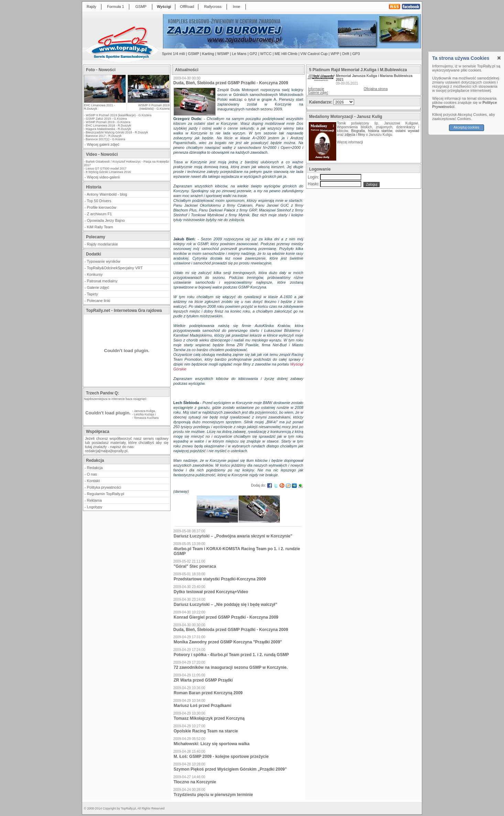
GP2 (253, 54)
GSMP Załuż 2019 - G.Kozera (106, 119)
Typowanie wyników (104, 261)
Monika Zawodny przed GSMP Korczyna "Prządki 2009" (228, 642)
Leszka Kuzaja (144, 414)
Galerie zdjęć (98, 287)
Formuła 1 (116, 7)
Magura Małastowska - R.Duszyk (109, 129)
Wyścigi (164, 7)
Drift (346, 54)
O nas (92, 474)
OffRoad (187, 7)
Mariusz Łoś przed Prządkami (202, 706)
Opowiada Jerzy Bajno (106, 220)
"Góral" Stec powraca (195, 566)
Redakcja (95, 468)
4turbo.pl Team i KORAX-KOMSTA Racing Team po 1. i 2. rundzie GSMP (237, 551)
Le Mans (239, 54)
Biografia (358, 131)
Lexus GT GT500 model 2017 (106, 168)
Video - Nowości (102, 154)
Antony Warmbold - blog (107, 194)
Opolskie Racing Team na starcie (206, 731)
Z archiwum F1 (100, 214)
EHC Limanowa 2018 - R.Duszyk (109, 126)
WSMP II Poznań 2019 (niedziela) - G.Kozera (154, 107)
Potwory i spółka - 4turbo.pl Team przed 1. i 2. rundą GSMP (231, 655)
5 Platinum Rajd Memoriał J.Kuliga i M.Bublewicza (358, 70)
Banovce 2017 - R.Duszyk (104, 136)
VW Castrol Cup (314, 54)
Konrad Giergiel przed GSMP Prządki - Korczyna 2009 (226, 617)
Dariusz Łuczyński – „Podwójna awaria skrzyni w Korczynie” (233, 536)
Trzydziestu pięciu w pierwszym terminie (213, 795)
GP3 (356, 54)
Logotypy (95, 507)
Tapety (92, 294)
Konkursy (95, 274)
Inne (236, 7)
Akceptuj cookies (466, 127)
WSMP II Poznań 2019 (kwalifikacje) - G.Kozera (119, 115)
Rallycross (213, 7)
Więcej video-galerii (103, 177)
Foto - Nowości (101, 70)
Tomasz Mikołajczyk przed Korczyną (209, 718)
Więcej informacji (350, 142)
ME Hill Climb (286, 54)
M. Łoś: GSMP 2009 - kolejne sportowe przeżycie (221, 757)
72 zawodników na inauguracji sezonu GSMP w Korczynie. (231, 667)
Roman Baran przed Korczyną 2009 (208, 693)
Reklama (94, 500)
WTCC (266, 54)
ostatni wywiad (407, 131)
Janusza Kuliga (145, 411)
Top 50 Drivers (99, 201)
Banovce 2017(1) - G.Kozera (106, 139)
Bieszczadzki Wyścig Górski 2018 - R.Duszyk (117, 132)
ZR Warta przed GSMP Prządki (203, 680)
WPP (335, 54)
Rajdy (91, 7)
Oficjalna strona (376, 89)
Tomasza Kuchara (146, 418)
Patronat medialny (102, 281)
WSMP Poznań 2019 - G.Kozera (108, 122)
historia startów (380, 131)
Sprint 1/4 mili (173, 54)
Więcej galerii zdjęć (103, 144)
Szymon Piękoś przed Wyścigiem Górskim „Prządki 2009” (230, 769)
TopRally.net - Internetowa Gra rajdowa (124, 311)
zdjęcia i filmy (355, 135)
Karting (208, 54)
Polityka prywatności (104, 487)
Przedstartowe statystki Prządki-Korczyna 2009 (220, 579)
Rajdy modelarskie (102, 244)
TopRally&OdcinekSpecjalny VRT (115, 268)
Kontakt (93, 481)
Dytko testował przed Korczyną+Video (211, 592)
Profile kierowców (102, 207)
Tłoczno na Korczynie (195, 782)
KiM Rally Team (100, 227)
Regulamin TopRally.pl (106, 494)
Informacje (316, 89)
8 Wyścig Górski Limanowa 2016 (108, 172)
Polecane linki (99, 301)
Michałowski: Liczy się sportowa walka (212, 744)
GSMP (141, 7)
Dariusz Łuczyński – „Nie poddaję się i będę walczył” (225, 605)
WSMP (223, 54)
